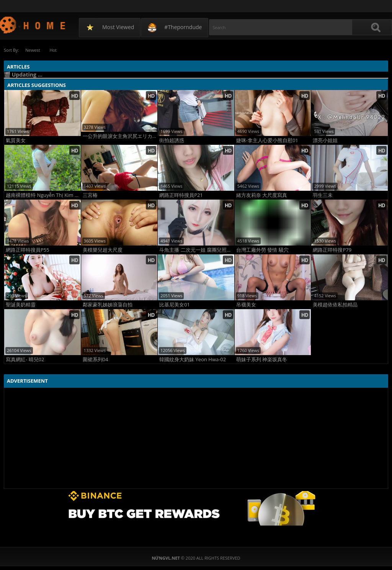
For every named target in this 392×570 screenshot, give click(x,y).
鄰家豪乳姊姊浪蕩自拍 (108, 305)
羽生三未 (323, 195)
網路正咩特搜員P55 (28, 250)
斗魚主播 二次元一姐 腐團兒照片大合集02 (197, 250)
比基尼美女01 (175, 305)
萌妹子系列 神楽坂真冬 (262, 360)
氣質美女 (16, 140)
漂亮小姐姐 (325, 140)
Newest (33, 50)
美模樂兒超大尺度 (103, 250)
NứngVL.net (33, 25)
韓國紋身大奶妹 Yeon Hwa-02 (193, 360)
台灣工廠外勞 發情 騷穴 (262, 250)
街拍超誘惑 (172, 140)
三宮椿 (90, 195)
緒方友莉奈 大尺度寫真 (262, 195)
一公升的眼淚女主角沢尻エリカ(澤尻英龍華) (120, 136)
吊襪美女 (246, 305)
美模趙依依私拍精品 (335, 305)
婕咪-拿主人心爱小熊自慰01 (267, 140)
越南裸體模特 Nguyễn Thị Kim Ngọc (43, 195)
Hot (53, 50)
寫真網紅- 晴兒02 (25, 360)
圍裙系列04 (96, 360)
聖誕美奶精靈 (21, 305)
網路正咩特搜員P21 (181, 195)
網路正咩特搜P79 (332, 250)
